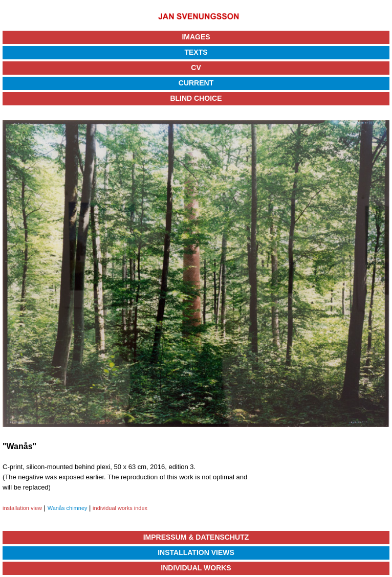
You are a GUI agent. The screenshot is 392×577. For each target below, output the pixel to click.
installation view (22, 508)
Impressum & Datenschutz (196, 537)
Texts (196, 52)
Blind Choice (196, 98)
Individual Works (196, 568)
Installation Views (196, 552)
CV (196, 68)
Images (196, 37)
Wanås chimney (68, 508)
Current (196, 83)
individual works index (120, 508)
